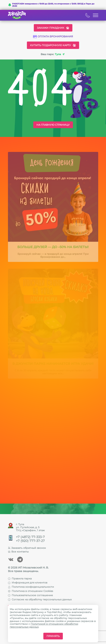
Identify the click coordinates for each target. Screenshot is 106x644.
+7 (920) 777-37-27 (30, 541)
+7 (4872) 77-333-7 (30, 537)
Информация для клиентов (28, 583)
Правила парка (20, 579)
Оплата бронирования (53, 37)
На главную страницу (53, 125)
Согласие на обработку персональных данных (40, 599)
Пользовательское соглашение (30, 595)
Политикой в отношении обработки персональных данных (44, 625)
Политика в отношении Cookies (31, 591)
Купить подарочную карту (53, 45)
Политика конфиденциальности (31, 587)
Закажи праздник (53, 28)
